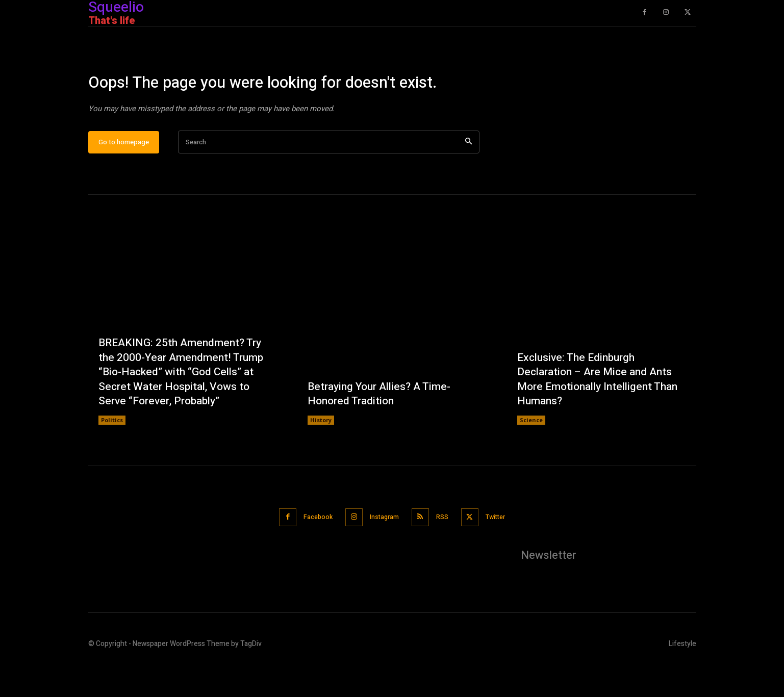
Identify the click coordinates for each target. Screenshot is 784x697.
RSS (445, 549)
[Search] (469, 175)
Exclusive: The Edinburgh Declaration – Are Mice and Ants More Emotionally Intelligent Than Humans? (599, 411)
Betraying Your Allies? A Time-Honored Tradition (383, 425)
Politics (112, 453)
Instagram (383, 549)
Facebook (311, 549)
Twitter (503, 549)
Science (531, 453)
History (321, 453)
